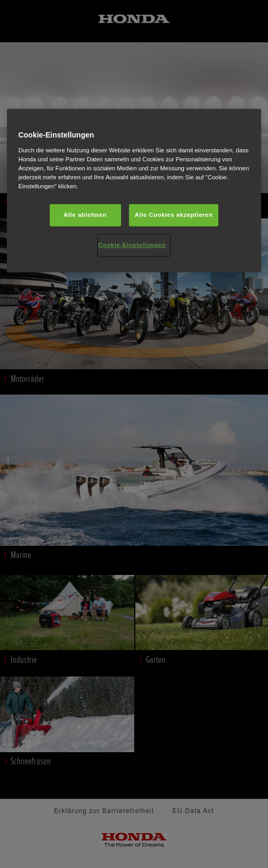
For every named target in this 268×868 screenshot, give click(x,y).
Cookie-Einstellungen (132, 245)
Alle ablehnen (85, 215)
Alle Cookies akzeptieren (174, 215)
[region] (134, 191)
